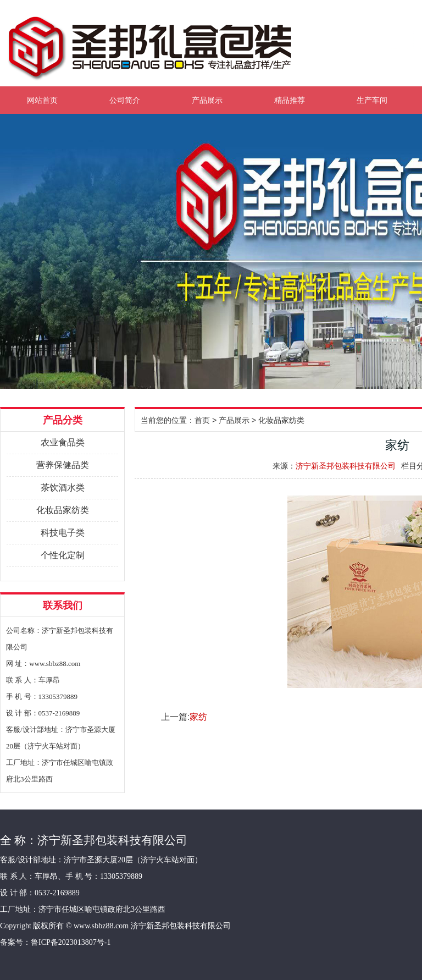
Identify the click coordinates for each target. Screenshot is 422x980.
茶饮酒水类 (63, 488)
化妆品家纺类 (63, 510)
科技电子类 (63, 533)
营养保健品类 (63, 465)
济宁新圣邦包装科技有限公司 (346, 466)
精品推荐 (290, 100)
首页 (202, 420)
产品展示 (207, 100)
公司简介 (125, 100)
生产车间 (372, 100)
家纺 (198, 717)
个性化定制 (63, 555)
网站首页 (42, 100)
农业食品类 (63, 442)
